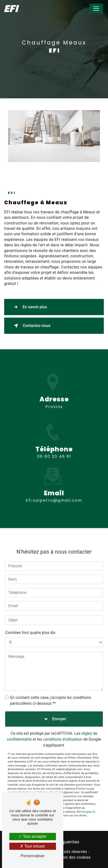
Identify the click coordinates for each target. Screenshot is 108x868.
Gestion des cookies (72, 857)
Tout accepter (33, 836)
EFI (11, 9)
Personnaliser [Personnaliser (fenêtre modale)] (33, 856)
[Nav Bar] (96, 9)
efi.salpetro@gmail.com (54, 496)
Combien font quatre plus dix (30, 628)
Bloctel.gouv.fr (86, 808)
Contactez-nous (31, 326)
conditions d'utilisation (63, 735)
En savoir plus (29, 307)
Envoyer (59, 715)
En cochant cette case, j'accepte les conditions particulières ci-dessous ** (51, 696)
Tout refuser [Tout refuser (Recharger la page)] (33, 846)
